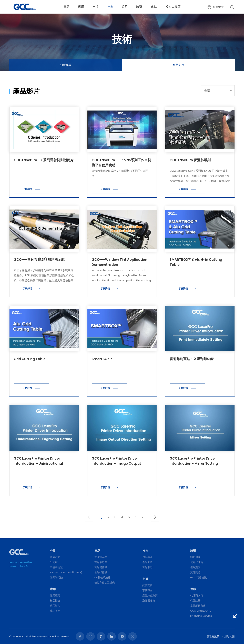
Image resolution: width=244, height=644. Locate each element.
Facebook (80, 636)
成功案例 (55, 611)
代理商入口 (197, 595)
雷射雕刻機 (101, 562)
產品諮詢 (195, 567)
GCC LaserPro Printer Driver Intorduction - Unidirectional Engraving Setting (38, 463)
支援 (96, 7)
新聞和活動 (56, 577)
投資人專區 (173, 7)
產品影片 (178, 65)
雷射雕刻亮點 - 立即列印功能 (192, 359)
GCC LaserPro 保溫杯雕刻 (190, 160)
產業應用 (55, 595)
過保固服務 (149, 601)
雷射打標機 (101, 572)
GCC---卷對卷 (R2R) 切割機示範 (39, 260)
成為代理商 (197, 562)
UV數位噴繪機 (102, 577)
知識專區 (66, 65)
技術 (110, 7)
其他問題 (195, 572)
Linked (111, 636)
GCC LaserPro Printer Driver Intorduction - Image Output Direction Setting (116, 463)
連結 (154, 7)
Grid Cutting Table (30, 359)
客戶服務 (195, 557)
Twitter (133, 636)
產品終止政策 (150, 595)
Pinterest (101, 636)
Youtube (122, 636)
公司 (125, 7)
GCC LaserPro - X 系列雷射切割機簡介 (44, 160)
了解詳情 (32, 189)
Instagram (90, 636)
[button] (216, 7)
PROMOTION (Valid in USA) (66, 572)
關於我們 (55, 557)
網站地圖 (230, 636)
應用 (81, 7)
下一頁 (155, 517)
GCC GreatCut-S (201, 611)
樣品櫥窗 (55, 601)
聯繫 (139, 7)
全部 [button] (207, 91)
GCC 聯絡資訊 (199, 577)
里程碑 (54, 562)
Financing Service (201, 616)
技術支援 (147, 585)
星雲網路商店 (198, 606)
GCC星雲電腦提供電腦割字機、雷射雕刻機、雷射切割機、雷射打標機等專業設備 (25, 7)
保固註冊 (195, 601)
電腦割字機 (101, 557)
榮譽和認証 (56, 567)
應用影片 (55, 606)
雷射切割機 (101, 567)
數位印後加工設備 (105, 583)
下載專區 (147, 590)
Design (55, 636)
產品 (66, 7)
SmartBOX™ (102, 359)
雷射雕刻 (147, 567)
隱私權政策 (213, 636)
